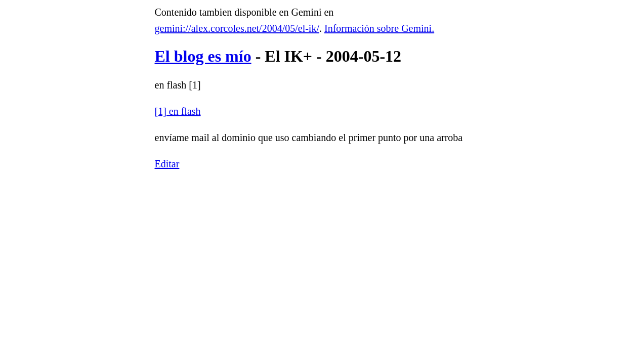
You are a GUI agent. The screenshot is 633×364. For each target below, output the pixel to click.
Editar (167, 164)
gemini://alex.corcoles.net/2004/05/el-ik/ (237, 28)
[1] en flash (178, 111)
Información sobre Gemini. (379, 28)
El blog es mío (203, 56)
